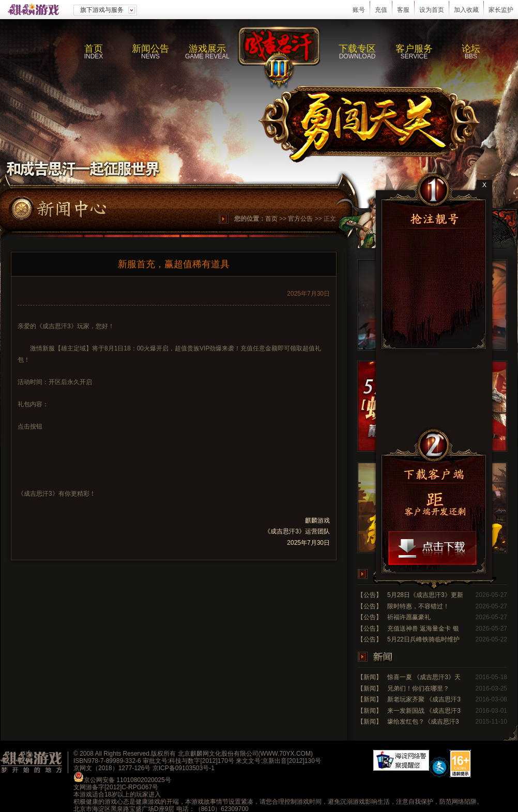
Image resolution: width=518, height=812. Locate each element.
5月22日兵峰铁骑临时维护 (423, 639)
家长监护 (501, 10)
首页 (271, 219)
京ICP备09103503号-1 (184, 768)
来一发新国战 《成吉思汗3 (424, 711)
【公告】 (370, 595)
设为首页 (432, 10)
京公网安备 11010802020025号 (127, 780)
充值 (381, 10)
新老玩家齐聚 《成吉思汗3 (424, 699)
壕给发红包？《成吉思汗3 (423, 722)
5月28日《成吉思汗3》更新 (425, 595)
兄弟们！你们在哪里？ (418, 688)
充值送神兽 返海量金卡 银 (423, 629)
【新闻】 (370, 677)
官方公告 (300, 219)
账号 (359, 10)
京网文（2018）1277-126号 (112, 768)
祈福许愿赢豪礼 (409, 617)
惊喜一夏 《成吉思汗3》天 (424, 677)
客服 (403, 10)
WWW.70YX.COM (286, 754)
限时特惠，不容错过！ (418, 606)
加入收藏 (466, 10)
